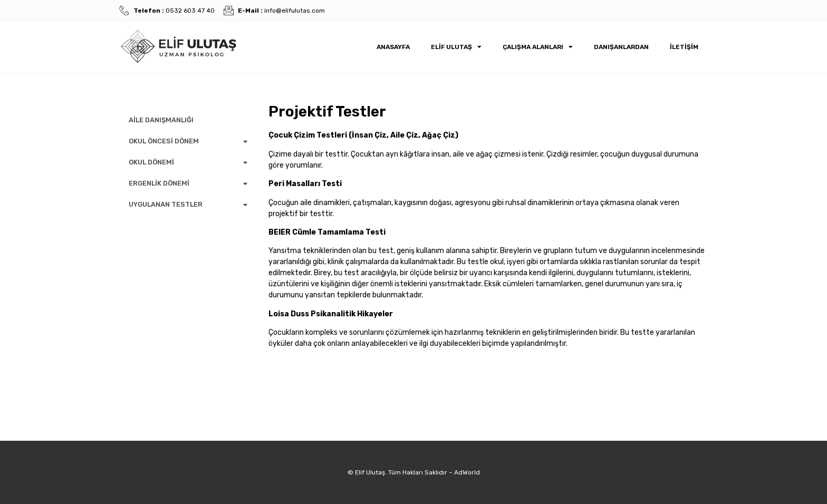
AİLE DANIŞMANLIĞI (161, 120)
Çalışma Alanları (538, 47)
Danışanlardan (621, 47)
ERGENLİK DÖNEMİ (188, 184)
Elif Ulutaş (456, 47)
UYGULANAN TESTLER (188, 205)
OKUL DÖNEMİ (188, 163)
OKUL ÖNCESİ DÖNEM (188, 142)
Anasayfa (393, 47)
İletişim (684, 47)
